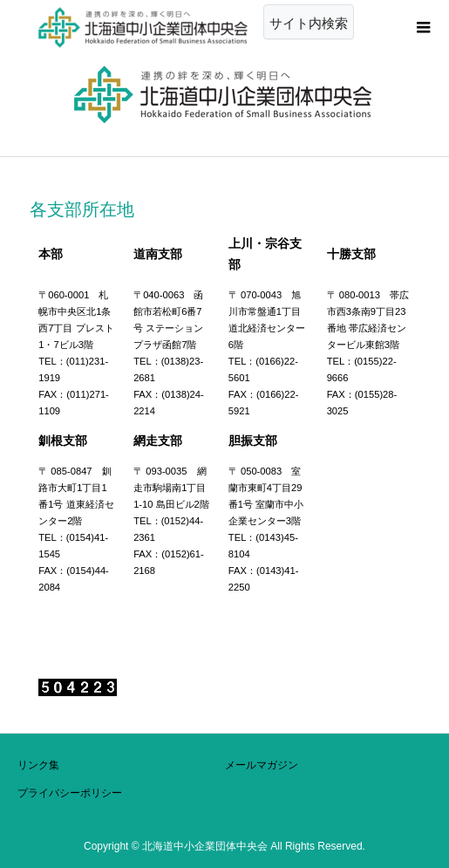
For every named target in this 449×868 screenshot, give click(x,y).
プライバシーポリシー (70, 793)
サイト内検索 (309, 23)
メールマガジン (262, 765)
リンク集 (38, 765)
